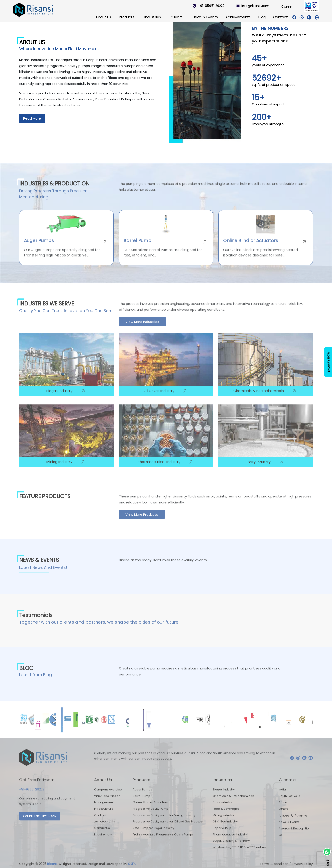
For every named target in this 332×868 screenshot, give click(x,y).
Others (284, 814)
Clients (177, 17)
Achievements (238, 17)
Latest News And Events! (43, 573)
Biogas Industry (224, 795)
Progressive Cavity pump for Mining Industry (164, 820)
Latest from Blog (36, 680)
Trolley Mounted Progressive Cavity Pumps (163, 840)
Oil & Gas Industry (225, 827)
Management (104, 808)
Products (126, 17)
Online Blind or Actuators (150, 808)
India (282, 795)
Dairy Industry (222, 808)
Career (287, 6)
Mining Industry (223, 820)
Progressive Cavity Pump (151, 814)
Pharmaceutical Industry (230, 840)
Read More (32, 118)
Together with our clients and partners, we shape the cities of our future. (99, 628)
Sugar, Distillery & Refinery (231, 846)
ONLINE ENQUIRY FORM (40, 822)
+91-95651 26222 (208, 6)
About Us (103, 17)
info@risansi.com (253, 6)
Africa (283, 808)
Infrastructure (104, 814)
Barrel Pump (141, 801)
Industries (152, 17)
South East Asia (290, 801)
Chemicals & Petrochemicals (234, 801)
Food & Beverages (226, 814)
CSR (282, 840)
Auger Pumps (142, 795)
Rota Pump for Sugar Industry (153, 833)
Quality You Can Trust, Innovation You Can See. (65, 316)
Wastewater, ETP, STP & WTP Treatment (241, 852)
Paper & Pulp (222, 833)
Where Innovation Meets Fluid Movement (59, 49)
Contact (280, 17)
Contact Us (102, 833)
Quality (99, 820)
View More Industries (142, 327)
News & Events (205, 17)
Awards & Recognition (295, 834)
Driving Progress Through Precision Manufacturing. (53, 199)
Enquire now (103, 840)
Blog (262, 17)
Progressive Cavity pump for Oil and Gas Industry (168, 827)
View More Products (142, 520)
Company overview (108, 795)
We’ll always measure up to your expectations (279, 38)
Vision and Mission (107, 801)
